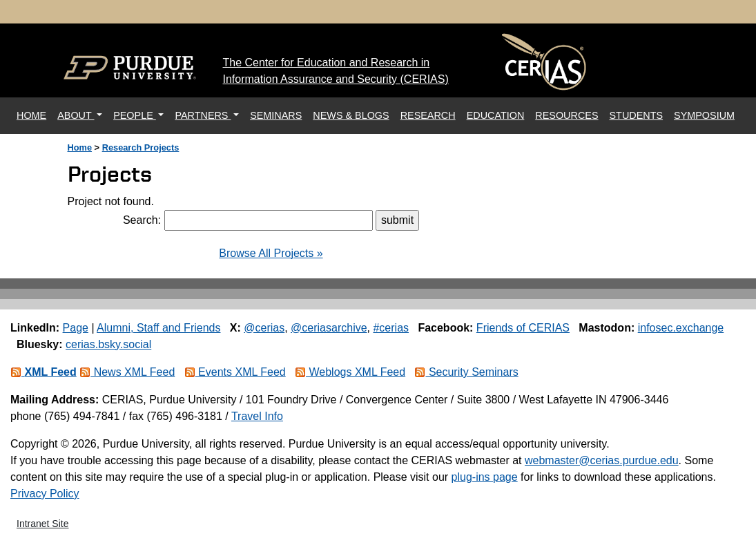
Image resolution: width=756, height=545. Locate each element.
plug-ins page (485, 477)
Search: (142, 220)
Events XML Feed (235, 372)
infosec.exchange (681, 328)
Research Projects (141, 147)
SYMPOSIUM (704, 115)
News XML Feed (127, 372)
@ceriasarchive (329, 328)
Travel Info (257, 416)
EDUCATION (496, 115)
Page (76, 328)
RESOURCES (566, 115)
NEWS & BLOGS (351, 115)
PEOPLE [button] (135, 115)
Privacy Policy (45, 494)
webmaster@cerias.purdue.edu (602, 460)
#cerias (391, 328)
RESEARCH (428, 115)
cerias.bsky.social (108, 344)
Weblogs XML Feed (350, 372)
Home (80, 147)
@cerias (264, 328)
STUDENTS (637, 115)
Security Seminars (466, 372)
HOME (34, 114)
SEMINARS (276, 115)
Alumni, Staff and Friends (158, 328)
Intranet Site (43, 524)
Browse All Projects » (271, 253)
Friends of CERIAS (523, 328)
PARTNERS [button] (203, 115)
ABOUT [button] (76, 115)
